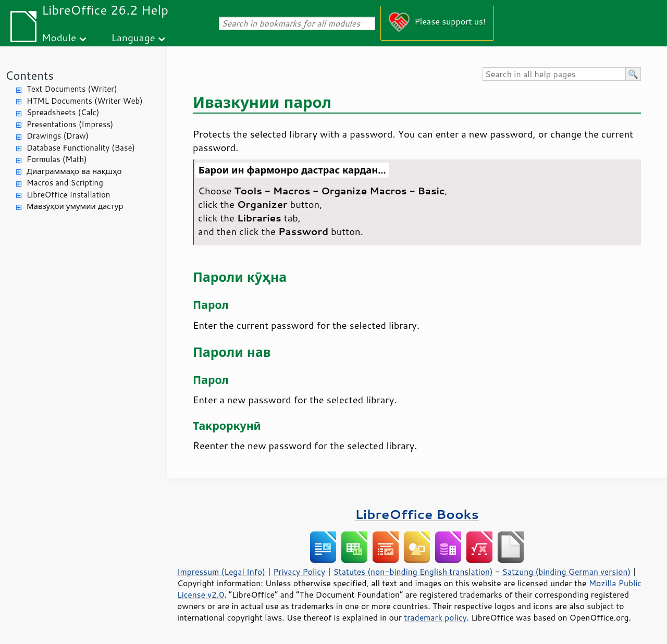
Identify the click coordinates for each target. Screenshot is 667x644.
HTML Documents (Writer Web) (85, 101)
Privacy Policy (299, 572)
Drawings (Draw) (58, 136)
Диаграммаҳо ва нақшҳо (74, 171)
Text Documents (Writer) (72, 89)
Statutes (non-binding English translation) (413, 572)
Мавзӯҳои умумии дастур (75, 206)
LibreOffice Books (417, 514)
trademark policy (435, 617)
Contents (29, 75)
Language (133, 37)
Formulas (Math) (57, 159)
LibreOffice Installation (68, 195)
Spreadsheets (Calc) (63, 112)
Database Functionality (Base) (81, 148)
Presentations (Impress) (70, 124)
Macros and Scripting (65, 183)
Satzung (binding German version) (567, 572)
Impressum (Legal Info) (221, 572)
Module (59, 37)
